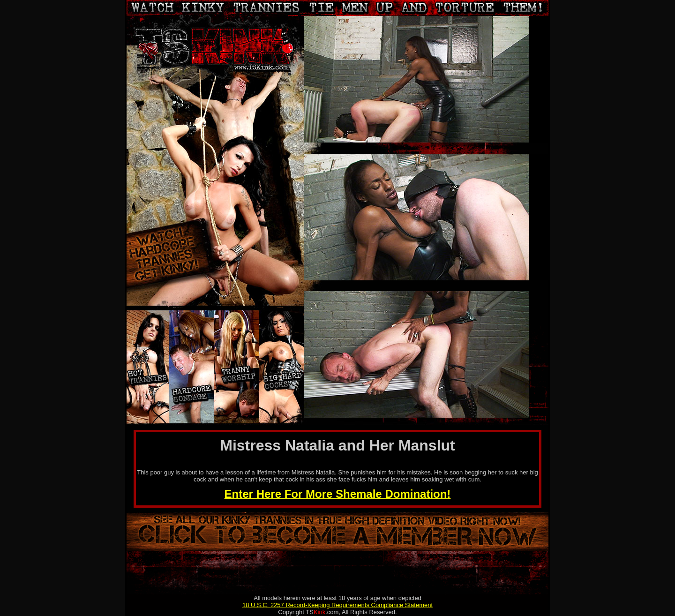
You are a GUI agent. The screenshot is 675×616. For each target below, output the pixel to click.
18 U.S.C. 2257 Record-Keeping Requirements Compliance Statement (337, 605)
